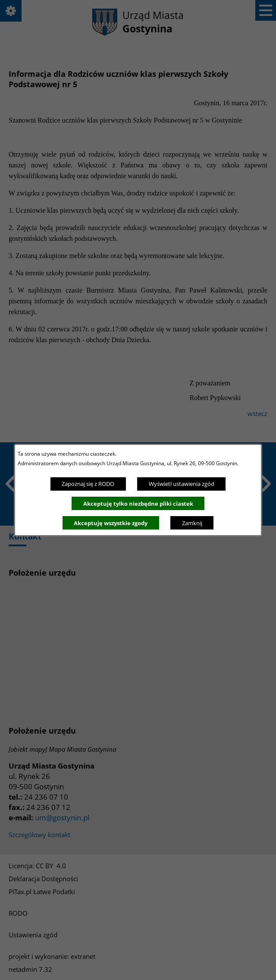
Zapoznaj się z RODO (88, 484)
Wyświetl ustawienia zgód (182, 484)
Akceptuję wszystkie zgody (111, 523)
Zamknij (192, 523)
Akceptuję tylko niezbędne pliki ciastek (138, 504)
